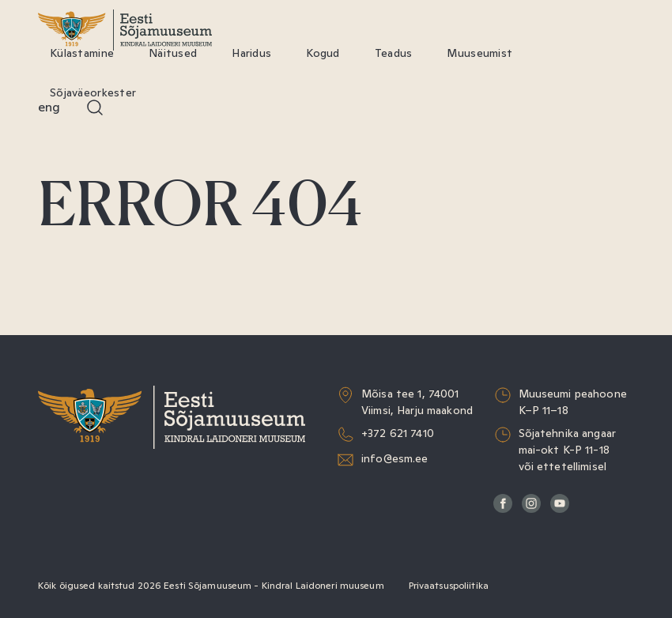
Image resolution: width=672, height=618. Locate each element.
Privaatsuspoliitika (449, 586)
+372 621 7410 (398, 433)
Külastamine (82, 53)
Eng (49, 107)
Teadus (394, 53)
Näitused (173, 53)
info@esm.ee (395, 458)
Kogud (323, 53)
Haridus (251, 53)
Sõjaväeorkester (93, 92)
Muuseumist (479, 53)
